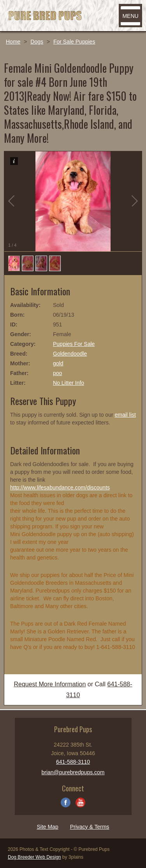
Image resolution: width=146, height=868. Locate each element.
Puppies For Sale (74, 344)
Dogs (37, 42)
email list (125, 415)
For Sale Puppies (74, 42)
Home (13, 42)
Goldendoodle (70, 354)
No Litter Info (69, 383)
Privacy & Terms (90, 827)
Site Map (47, 827)
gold (58, 363)
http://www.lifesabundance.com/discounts (60, 487)
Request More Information (50, 684)
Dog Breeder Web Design (34, 857)
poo (57, 373)
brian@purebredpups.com (73, 772)
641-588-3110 (73, 762)
